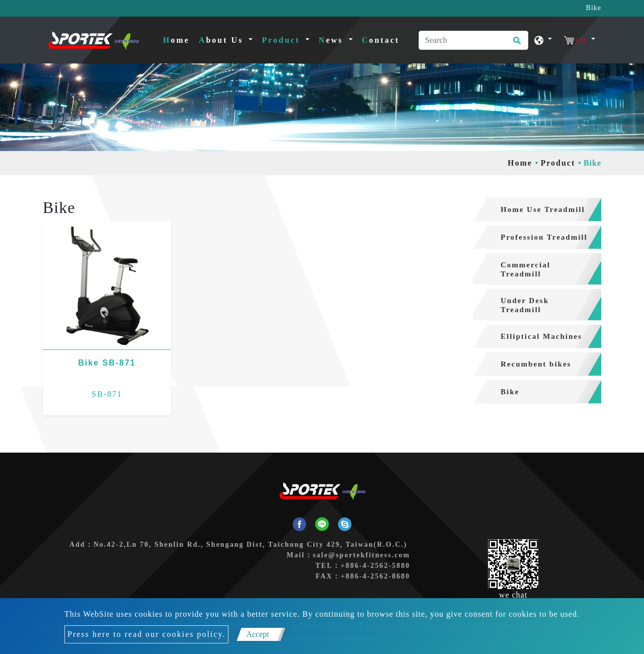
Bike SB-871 (107, 363)
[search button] (515, 44)
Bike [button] (510, 392)
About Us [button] (223, 40)
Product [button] (283, 40)
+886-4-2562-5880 (375, 566)
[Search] (473, 40)
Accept (257, 634)
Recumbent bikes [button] (536, 364)
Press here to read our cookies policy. (146, 634)
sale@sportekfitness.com (361, 555)
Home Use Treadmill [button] (543, 209)
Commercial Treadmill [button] (526, 269)
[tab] (537, 210)
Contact (381, 40)
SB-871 (107, 394)
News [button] (332, 40)
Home (178, 39)
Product (558, 163)
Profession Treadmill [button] (544, 237)
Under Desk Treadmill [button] (525, 305)
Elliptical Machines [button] (541, 336)
